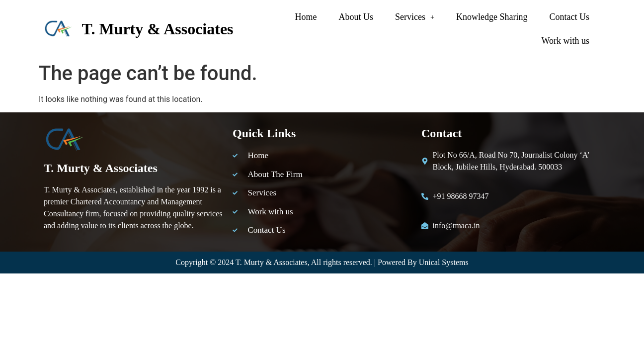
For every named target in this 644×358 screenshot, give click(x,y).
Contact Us (570, 17)
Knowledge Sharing (492, 17)
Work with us (565, 41)
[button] (415, 17)
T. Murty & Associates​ (157, 29)
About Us (356, 17)
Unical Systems (444, 262)
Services (415, 17)
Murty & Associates (276, 262)
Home (306, 17)
